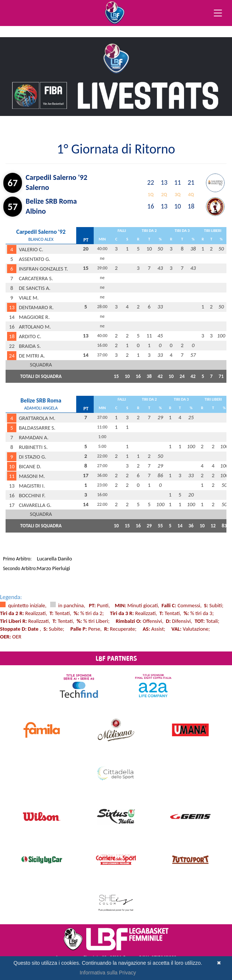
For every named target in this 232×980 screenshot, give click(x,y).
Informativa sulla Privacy (108, 973)
